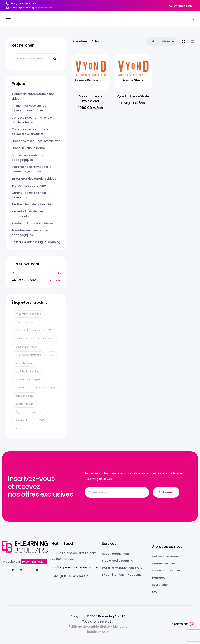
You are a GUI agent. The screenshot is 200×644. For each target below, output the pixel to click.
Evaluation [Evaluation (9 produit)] (22, 338)
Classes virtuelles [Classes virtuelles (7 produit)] (26, 322)
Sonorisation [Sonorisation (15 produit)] (23, 420)
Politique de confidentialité (89, 627)
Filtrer (55, 280)
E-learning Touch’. (112, 616)
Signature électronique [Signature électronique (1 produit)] (29, 412)
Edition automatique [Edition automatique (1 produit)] (28, 330)
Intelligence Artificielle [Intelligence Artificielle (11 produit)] (28, 355)
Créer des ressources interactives (36, 141)
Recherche (55, 59)
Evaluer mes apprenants (29, 186)
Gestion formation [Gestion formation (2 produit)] (26, 347)
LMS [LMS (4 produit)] (52, 355)
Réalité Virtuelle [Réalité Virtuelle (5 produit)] (24, 404)
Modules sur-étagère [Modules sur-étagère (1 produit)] (28, 379)
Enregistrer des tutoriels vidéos (34, 179)
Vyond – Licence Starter (133, 96)
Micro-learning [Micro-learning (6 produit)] (25, 363)
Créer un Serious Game (28, 148)
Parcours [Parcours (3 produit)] (21, 388)
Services (109, 544)
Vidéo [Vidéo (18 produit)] (19, 429)
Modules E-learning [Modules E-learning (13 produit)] (27, 371)
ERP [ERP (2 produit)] (51, 330)
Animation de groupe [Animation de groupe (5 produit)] (28, 314)
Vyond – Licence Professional (91, 99)
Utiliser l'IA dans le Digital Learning (36, 242)
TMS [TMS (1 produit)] (42, 420)
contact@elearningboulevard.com (76, 567)
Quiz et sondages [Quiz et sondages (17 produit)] (45, 388)
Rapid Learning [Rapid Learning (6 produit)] (25, 396)
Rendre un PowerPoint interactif (34, 223)
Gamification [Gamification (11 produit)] (45, 338)
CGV (105, 632)
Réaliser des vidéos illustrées (32, 204)
